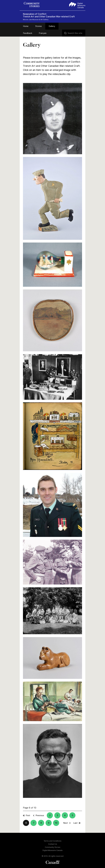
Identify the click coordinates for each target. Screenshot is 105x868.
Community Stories (53, 847)
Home (26, 26)
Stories (39, 26)
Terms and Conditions (53, 841)
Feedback (28, 33)
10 (56, 823)
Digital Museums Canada (52, 850)
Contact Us (53, 844)
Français (43, 33)
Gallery (52, 26)
